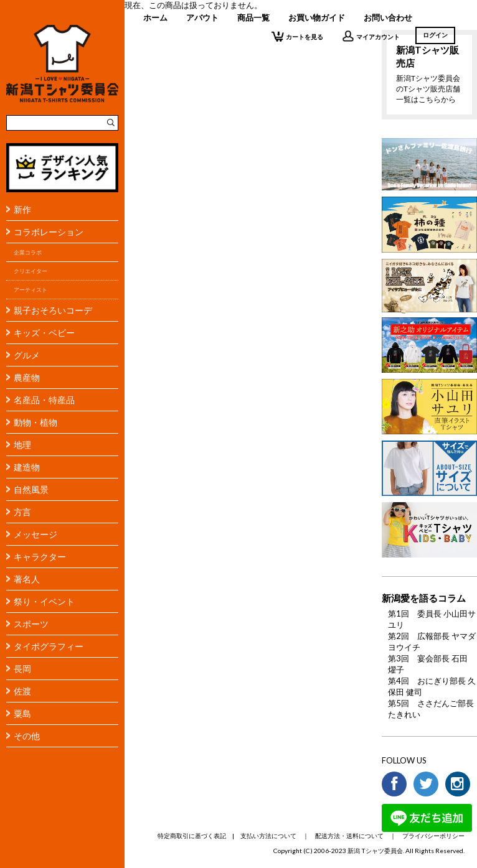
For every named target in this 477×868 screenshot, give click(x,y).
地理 (22, 445)
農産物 (27, 377)
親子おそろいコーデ (53, 310)
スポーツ (31, 624)
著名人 (27, 579)
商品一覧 (253, 17)
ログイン (435, 35)
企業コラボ (28, 252)
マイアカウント (371, 36)
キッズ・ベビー (44, 333)
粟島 (22, 713)
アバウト (202, 17)
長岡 (22, 669)
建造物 (27, 467)
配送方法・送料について (349, 836)
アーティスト (31, 290)
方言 (22, 512)
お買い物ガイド (317, 17)
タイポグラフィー (49, 646)
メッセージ (35, 534)
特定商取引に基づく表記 (192, 836)
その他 (27, 736)
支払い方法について (268, 836)
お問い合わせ (388, 17)
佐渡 (22, 691)
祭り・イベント (44, 601)
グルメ (27, 355)
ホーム (155, 17)
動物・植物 (35, 422)
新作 (22, 209)
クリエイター (31, 271)
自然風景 (31, 489)
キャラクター (40, 557)
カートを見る (297, 36)
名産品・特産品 (44, 400)
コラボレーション (49, 232)
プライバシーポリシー (433, 836)
